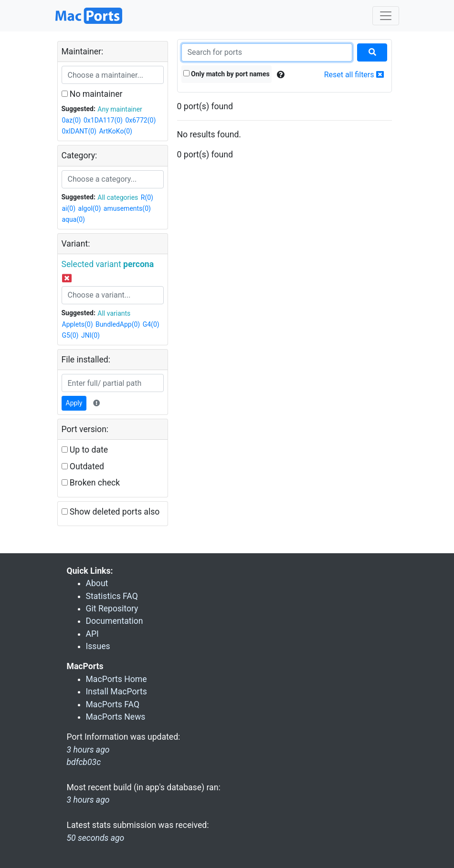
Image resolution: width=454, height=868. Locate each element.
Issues (98, 646)
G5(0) (70, 335)
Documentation (115, 621)
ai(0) (69, 208)
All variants (114, 313)
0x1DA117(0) (103, 120)
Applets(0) (78, 324)
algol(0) (90, 208)
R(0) (147, 197)
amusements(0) (127, 208)
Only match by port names (227, 74)
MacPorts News (116, 717)
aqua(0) (74, 219)
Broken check (91, 483)
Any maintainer (120, 109)
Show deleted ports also (111, 512)
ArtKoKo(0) (116, 131)
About (97, 583)
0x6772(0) (140, 120)
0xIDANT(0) (79, 131)
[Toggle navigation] (386, 16)
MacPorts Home (116, 679)
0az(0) (72, 120)
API (92, 634)
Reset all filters (354, 75)
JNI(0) (90, 335)
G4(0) (151, 324)
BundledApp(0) (118, 324)
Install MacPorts (116, 692)
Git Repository (112, 609)
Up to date (85, 450)
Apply (74, 403)
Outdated (83, 466)
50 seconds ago (96, 838)
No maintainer (92, 94)
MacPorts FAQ (113, 704)
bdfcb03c (84, 762)
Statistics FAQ (112, 596)
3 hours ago (88, 800)
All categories (118, 197)
